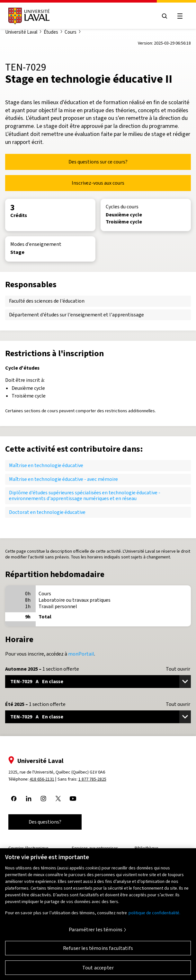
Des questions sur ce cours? (98, 162)
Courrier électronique (28, 848)
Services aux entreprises (95, 848)
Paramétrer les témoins (96, 932)
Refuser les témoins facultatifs (98, 951)
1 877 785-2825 (92, 779)
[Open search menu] (165, 16)
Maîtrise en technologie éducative (46, 465)
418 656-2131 (42, 779)
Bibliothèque (147, 848)
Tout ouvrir (178, 669)
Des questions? (45, 822)
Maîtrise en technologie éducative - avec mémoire (63, 479)
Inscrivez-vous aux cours (98, 183)
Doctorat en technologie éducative (47, 512)
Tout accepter (98, 970)
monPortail (81, 654)
